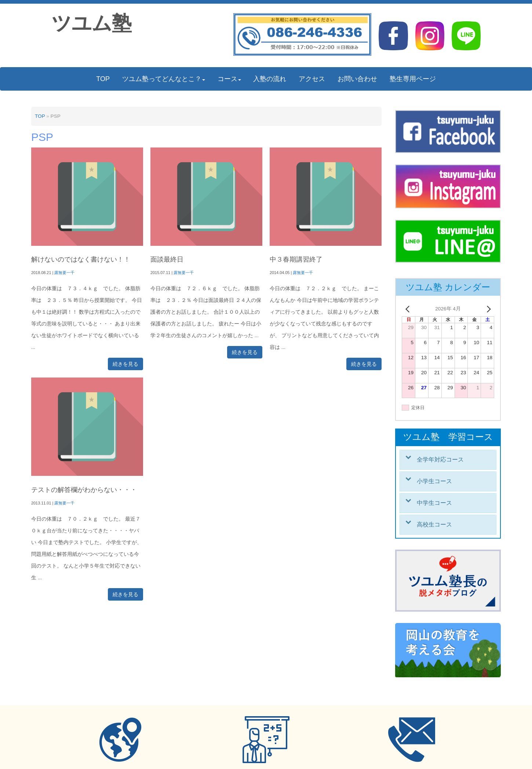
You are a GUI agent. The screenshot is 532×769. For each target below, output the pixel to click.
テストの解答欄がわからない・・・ (84, 490)
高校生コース (434, 524)
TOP (40, 116)
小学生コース (434, 481)
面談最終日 (167, 259)
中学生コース (434, 503)
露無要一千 (64, 273)
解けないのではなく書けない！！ (81, 259)
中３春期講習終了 (296, 259)
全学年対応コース (440, 460)
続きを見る (125, 364)
